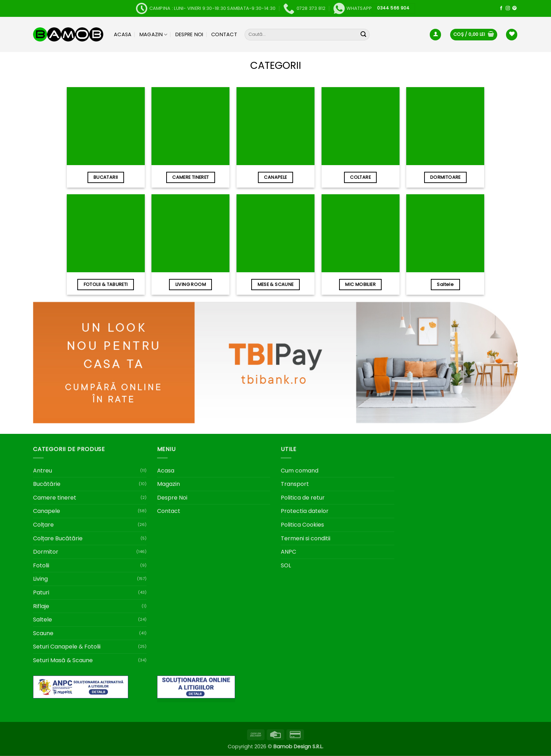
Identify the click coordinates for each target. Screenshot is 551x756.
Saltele (43, 620)
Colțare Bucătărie (58, 538)
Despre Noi (189, 34)
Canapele (47, 511)
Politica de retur (303, 498)
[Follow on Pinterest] (514, 8)
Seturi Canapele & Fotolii (67, 647)
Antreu (43, 471)
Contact (224, 34)
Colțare (43, 525)
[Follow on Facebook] (501, 8)
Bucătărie (47, 484)
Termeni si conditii (306, 538)
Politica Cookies (302, 525)
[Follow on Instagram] (508, 8)
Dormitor (46, 552)
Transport (295, 484)
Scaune (43, 633)
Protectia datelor (305, 511)
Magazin (154, 34)
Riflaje (41, 606)
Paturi (41, 592)
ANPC (289, 552)
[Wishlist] (512, 35)
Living (40, 579)
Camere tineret (55, 498)
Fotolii (41, 565)
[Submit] (363, 35)
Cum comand (300, 471)
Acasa (123, 34)
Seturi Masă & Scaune (63, 660)
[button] (435, 35)
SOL (286, 565)
